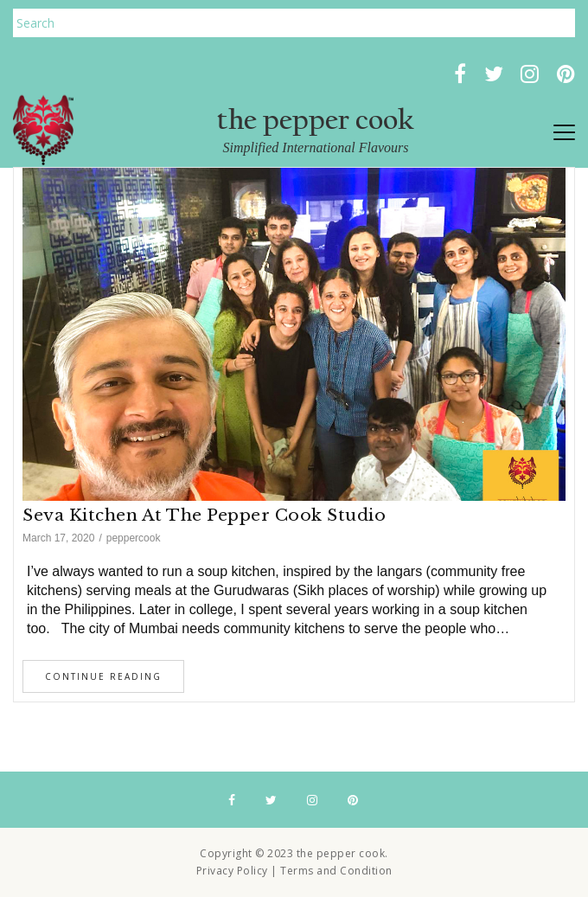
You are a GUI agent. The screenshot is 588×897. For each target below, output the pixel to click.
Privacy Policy (232, 871)
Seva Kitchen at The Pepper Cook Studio (204, 515)
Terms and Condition (336, 871)
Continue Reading (103, 676)
